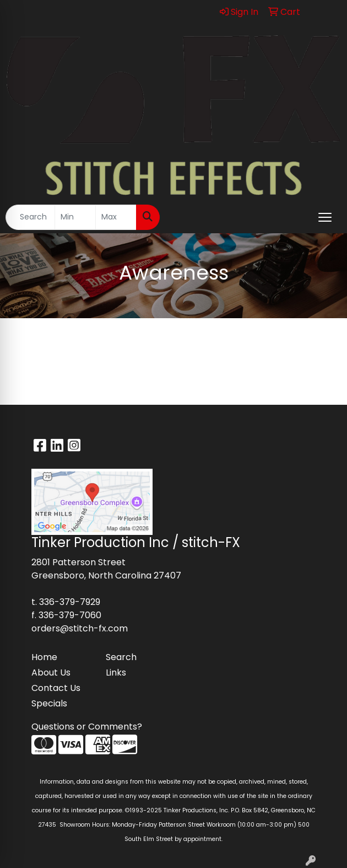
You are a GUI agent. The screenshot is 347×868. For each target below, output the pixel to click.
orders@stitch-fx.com (80, 628)
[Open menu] (325, 217)
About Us (51, 673)
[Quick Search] (30, 217)
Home (44, 657)
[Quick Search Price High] (116, 217)
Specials (49, 703)
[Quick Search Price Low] (75, 217)
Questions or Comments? (87, 727)
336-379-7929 (70, 602)
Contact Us (56, 688)
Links (116, 673)
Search (121, 657)
